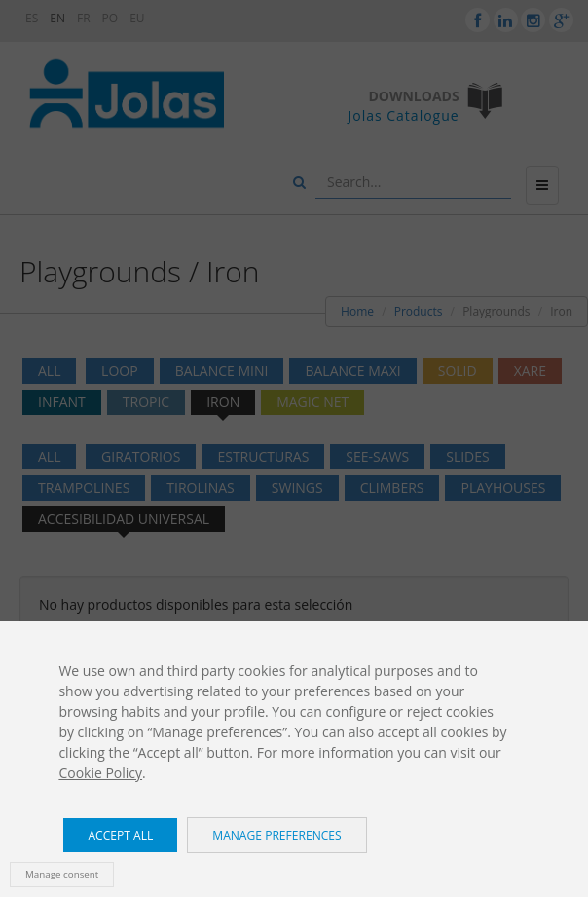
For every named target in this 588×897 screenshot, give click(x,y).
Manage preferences (276, 835)
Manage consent (62, 874)
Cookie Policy (100, 773)
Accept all (120, 835)
